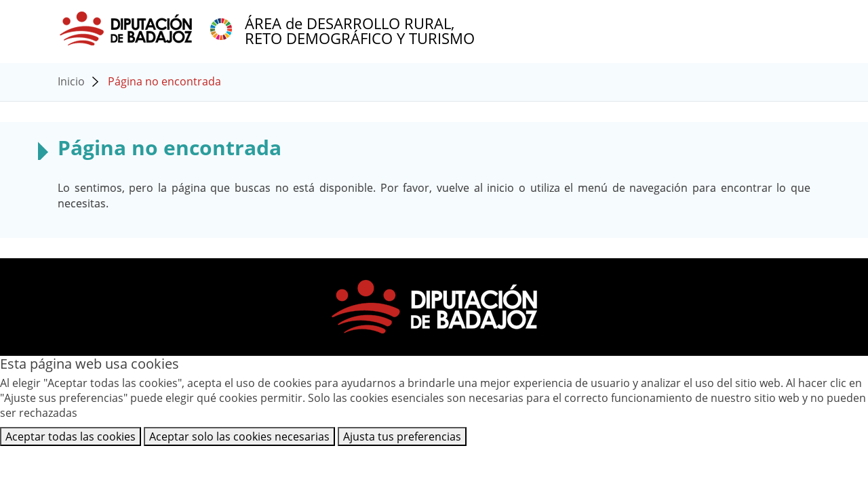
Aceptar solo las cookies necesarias (239, 436)
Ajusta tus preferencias (402, 436)
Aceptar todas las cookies (71, 436)
